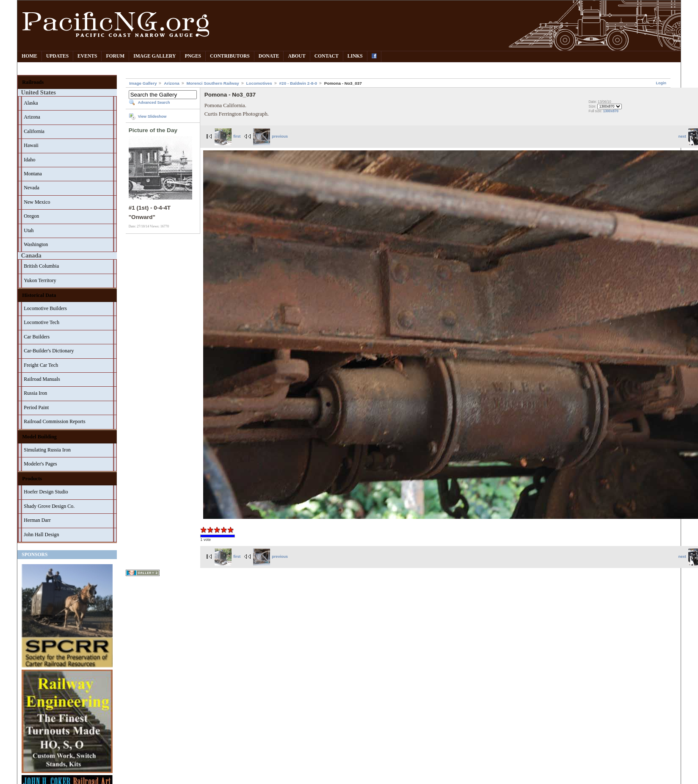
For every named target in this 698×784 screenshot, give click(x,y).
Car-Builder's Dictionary (49, 351)
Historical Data (39, 295)
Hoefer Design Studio (46, 492)
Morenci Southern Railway (213, 83)
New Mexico (37, 202)
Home (29, 56)
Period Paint (36, 407)
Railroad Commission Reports (54, 421)
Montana (33, 174)
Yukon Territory (40, 280)
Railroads (33, 82)
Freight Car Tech (41, 365)
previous (270, 136)
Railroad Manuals (42, 379)
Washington (36, 244)
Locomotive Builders (45, 308)
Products (32, 479)
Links (355, 56)
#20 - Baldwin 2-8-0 (298, 83)
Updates (57, 56)
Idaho (29, 160)
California (34, 131)
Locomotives (259, 83)
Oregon (31, 216)
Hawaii (31, 145)
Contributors (230, 56)
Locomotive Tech (41, 322)
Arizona (32, 117)
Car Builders (37, 337)
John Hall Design (41, 535)
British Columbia (41, 266)
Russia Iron (35, 393)
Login (661, 83)
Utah (29, 230)
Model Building (39, 437)
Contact (327, 56)
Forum (115, 56)
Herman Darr (37, 520)
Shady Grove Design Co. (49, 506)
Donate (269, 56)
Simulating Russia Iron (47, 450)
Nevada (32, 188)
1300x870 (611, 111)
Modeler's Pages (40, 464)
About (297, 56)
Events (87, 56)
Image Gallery (154, 56)
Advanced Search (154, 103)
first (228, 136)
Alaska (31, 103)
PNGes (193, 56)
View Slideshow (152, 116)
